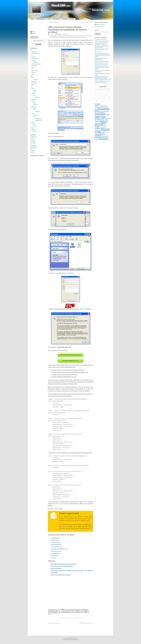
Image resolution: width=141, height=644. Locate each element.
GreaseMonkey (99, 120)
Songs (33, 85)
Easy (71, 36)
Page (105, 125)
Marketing (35, 62)
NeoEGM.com (101, 10)
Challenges (34, 57)
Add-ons (35, 90)
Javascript (104, 121)
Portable (101, 127)
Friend (107, 115)
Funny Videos (34, 66)
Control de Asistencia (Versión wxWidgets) (62, 566)
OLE (53, 37)
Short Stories (34, 131)
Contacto (72, 19)
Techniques (34, 73)
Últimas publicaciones (41, 19)
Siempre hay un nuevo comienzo (101, 61)
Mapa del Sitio (57, 19)
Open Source (56, 37)
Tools (64, 34)
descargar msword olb (56, 547)
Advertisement (104, 106)
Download (68, 36)
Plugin (97, 127)
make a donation (67, 526)
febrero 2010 (33, 142)
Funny (97, 116)
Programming (62, 37)
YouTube (103, 139)
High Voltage (34, 99)
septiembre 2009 (34, 147)
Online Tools (34, 106)
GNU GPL (78, 36)
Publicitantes (65, 19)
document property (56, 538)
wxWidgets (37, 111)
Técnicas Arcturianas (100, 25)
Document (64, 36)
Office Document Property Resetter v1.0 (71, 355)
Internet (33, 101)
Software (33, 114)
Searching (35, 104)
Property (67, 37)
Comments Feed (74, 640)
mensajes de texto (56, 542)
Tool (96, 134)
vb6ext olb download (56, 551)
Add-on (97, 106)
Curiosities (33, 60)
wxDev (96, 140)
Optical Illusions (35, 71)
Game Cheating (38, 119)
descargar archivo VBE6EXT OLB (59, 549)
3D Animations (34, 52)
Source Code (74, 37)
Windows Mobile (38, 120)
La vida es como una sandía (100, 39)
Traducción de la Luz (100, 27)
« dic (96, 101)
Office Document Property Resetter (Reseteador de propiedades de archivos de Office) (68, 30)
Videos (33, 74)
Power (105, 127)
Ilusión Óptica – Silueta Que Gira (86, 22)
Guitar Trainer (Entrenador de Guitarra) (61, 575)
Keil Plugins (37, 97)
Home (32, 19)
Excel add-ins (36, 115)
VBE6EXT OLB (55, 540)
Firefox (33, 88)
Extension (106, 111)
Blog (31, 50)
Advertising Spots (35, 54)
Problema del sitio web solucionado (102, 41)
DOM (96, 110)
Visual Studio (79, 37)
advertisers (62, 528)
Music (32, 76)
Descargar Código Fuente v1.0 (71, 361)
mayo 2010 (33, 140)
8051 (34, 95)
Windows (84, 37)
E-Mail (34, 103)
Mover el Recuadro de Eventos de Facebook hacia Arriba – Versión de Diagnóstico (102, 67)
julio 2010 (32, 139)
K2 (76, 638)
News (33, 69)
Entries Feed (66, 640)
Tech (31, 87)
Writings (32, 128)
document (54, 558)
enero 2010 (33, 144)
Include (106, 120)
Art (32, 55)
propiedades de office (56, 545)
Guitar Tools (36, 80)
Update (102, 134)
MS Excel (84, 36)
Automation (54, 36)
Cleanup (60, 36)
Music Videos (34, 83)
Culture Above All (35, 59)
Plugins (35, 126)
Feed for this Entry (54, 614)
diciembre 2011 (34, 137)
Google (109, 118)
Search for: (97, 30)
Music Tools (34, 81)
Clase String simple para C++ (54, 22)
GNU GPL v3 (83, 309)
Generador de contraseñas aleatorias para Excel (64, 564)
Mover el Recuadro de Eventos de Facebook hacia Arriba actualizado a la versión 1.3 (103, 55)
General (33, 67)
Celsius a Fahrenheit (56, 569)
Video (98, 136)
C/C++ (34, 110)
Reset (70, 37)
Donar (49, 19)
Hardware (33, 94)
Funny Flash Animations (36, 64)
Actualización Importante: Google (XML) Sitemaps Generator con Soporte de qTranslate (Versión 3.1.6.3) (103, 78)
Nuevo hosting (98, 52)
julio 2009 (32, 151)
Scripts (35, 92)
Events (101, 111)
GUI (81, 36)
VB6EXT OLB (54, 556)
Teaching (106, 133)
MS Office (88, 36)
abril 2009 (32, 152)
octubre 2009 (33, 145)
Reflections (34, 130)
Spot (103, 133)
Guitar (33, 78)
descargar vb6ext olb (56, 553)
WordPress (34, 124)
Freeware (75, 36)
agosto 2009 (33, 149)
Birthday (97, 108)
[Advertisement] (70, 24)
